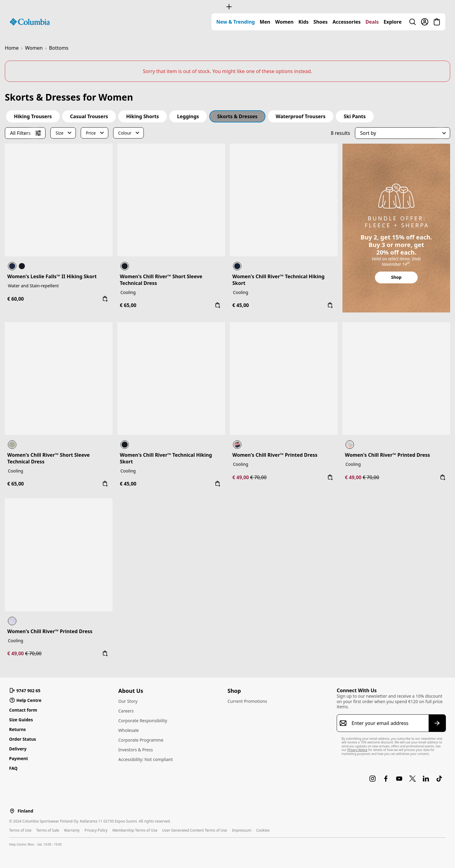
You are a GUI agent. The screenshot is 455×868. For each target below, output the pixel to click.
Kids (304, 22)
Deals (372, 22)
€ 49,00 (241, 477)
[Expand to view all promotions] (227, 7)
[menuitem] (236, 22)
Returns (17, 729)
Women (284, 22)
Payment (19, 758)
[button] (403, 133)
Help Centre (25, 700)
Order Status (23, 739)
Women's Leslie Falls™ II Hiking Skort (52, 276)
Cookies (263, 830)
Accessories (347, 22)
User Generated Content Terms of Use (195, 830)
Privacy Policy (96, 830)
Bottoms (59, 48)
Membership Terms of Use (135, 830)
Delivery (18, 749)
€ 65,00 (128, 305)
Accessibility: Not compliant (146, 759)
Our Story (128, 701)
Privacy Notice (357, 750)
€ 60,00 (15, 299)
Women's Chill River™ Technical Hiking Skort (278, 280)
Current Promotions (247, 701)
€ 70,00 (258, 477)
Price (91, 133)
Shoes (320, 22)
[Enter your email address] (388, 723)
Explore (393, 22)
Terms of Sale (47, 830)
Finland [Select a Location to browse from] (25, 811)
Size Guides (21, 720)
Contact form (23, 710)
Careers (126, 711)
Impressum (241, 830)
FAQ (13, 768)
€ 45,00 (241, 305)
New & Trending (236, 22)
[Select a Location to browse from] (12, 811)
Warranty (72, 830)
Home (12, 48)
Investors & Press (136, 750)
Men (265, 22)
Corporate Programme (141, 740)
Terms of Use (20, 830)
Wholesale (129, 730)
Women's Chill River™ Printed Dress (275, 455)
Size (59, 133)
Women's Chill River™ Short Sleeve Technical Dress (161, 280)
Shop (396, 277)
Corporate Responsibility (143, 721)
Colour (125, 133)
